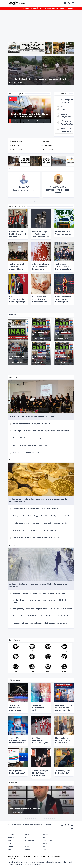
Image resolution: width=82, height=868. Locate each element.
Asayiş (10, 841)
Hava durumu (47, 841)
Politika (45, 846)
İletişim (10, 857)
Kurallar (36, 857)
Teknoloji (46, 835)
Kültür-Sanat (30, 841)
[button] (29, 89)
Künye (17, 857)
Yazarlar (13, 169)
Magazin (28, 849)
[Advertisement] (41, 26)
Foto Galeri (14, 315)
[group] (24, 185)
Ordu (27, 835)
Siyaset (10, 849)
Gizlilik (43, 857)
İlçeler (27, 846)
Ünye (44, 849)
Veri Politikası (13, 859)
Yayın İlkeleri (26, 857)
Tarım (27, 843)
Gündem (11, 835)
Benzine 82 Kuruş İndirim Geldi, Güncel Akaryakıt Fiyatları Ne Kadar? (47, 8)
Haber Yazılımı (46, 825)
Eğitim (10, 843)
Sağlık (45, 838)
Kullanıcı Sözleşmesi (54, 857)
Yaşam (10, 846)
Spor (27, 838)
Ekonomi (11, 838)
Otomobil (46, 843)
